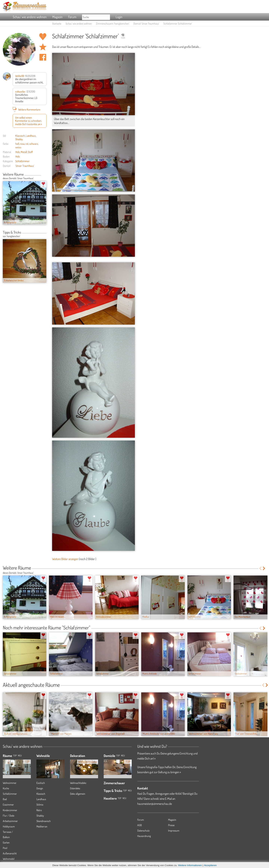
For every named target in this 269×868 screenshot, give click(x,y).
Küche (6, 788)
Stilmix (40, 805)
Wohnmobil (9, 859)
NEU (20, 756)
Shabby (19, 139)
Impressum (174, 831)
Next (45, 175)
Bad (5, 799)
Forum (72, 17)
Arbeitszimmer (10, 821)
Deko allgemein (78, 794)
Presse (171, 825)
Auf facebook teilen (43, 57)
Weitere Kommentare (27, 109)
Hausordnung (144, 836)
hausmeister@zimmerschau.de (155, 804)
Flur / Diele (8, 816)
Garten (6, 842)
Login (119, 17)
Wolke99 (20, 76)
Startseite (57, 23)
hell (17, 144)
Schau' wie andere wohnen (30, 17)
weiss (18, 147)
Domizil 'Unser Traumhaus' (146, 23)
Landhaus (31, 136)
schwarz (34, 144)
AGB (140, 825)
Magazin (57, 17)
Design (40, 788)
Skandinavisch (44, 821)
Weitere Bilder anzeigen (65, 559)
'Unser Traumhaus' (25, 166)
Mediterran (42, 826)
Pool (5, 848)
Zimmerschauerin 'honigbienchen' (113, 23)
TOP (15, 756)
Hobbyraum (9, 826)
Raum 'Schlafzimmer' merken (43, 47)
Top (118, 756)
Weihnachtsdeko (78, 783)
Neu (123, 756)
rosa (22, 144)
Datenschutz (143, 831)
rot (27, 144)
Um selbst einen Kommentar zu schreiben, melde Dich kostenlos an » (29, 121)
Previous (42, 175)
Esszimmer (8, 805)
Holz (18, 152)
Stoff (30, 152)
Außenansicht (10, 853)
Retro (39, 810)
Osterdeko (75, 788)
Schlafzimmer (22, 161)
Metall (24, 152)
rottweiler (20, 91)
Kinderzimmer (10, 810)
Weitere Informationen (190, 865)
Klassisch (20, 136)
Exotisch (41, 783)
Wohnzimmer (10, 783)
